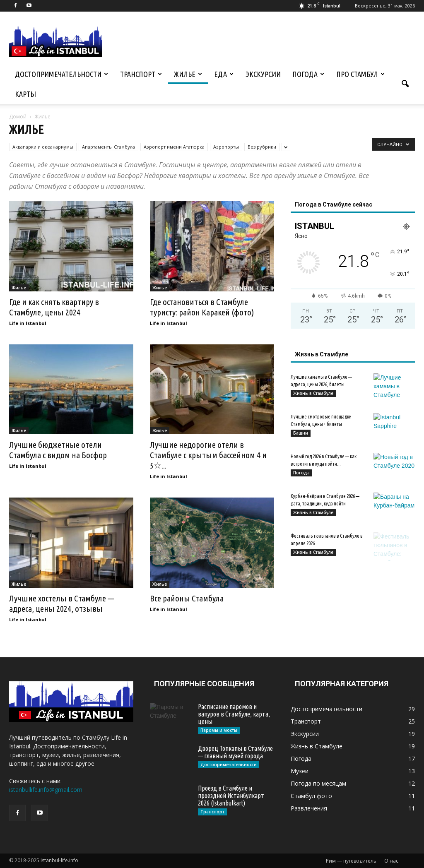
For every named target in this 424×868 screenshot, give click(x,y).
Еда (224, 74)
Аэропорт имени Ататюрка (174, 147)
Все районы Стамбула (187, 598)
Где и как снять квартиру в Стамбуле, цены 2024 (54, 307)
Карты (25, 94)
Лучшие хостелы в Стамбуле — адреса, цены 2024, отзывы (62, 603)
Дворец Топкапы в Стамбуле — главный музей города (235, 752)
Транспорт (141, 74)
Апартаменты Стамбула (108, 147)
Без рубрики (262, 147)
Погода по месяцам (318, 783)
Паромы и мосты (219, 730)
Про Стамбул (360, 74)
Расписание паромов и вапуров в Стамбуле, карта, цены (234, 714)
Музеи (300, 771)
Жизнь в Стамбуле (313, 393)
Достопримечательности (61, 74)
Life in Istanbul (28, 323)
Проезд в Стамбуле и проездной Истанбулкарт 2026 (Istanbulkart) (231, 796)
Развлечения (309, 808)
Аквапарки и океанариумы (43, 147)
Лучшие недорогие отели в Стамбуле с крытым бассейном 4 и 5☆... (208, 455)
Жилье (188, 74)
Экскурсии (263, 74)
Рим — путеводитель (351, 861)
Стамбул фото (311, 796)
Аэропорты (226, 147)
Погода (308, 74)
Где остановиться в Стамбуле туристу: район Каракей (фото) (202, 307)
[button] (405, 84)
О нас (391, 861)
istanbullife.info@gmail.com (46, 790)
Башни (301, 433)
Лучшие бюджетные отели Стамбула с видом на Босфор (58, 450)
